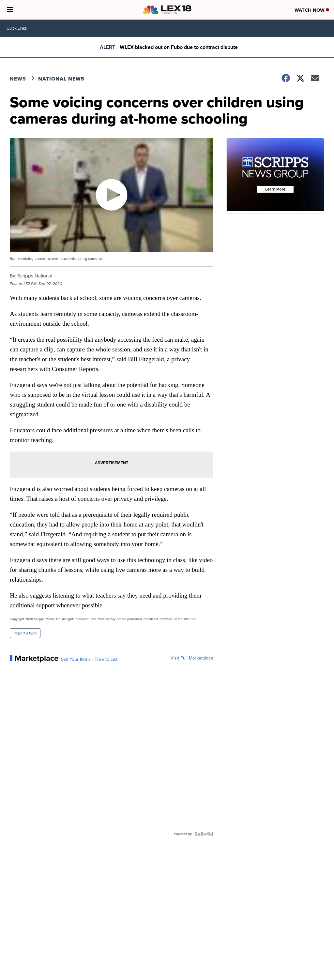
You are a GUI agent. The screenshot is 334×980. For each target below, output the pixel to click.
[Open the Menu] (10, 10)
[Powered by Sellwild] (204, 834)
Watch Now (312, 10)
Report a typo (25, 633)
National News (61, 79)
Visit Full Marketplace (192, 658)
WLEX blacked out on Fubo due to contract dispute (179, 47)
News (18, 79)
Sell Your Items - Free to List (89, 660)
